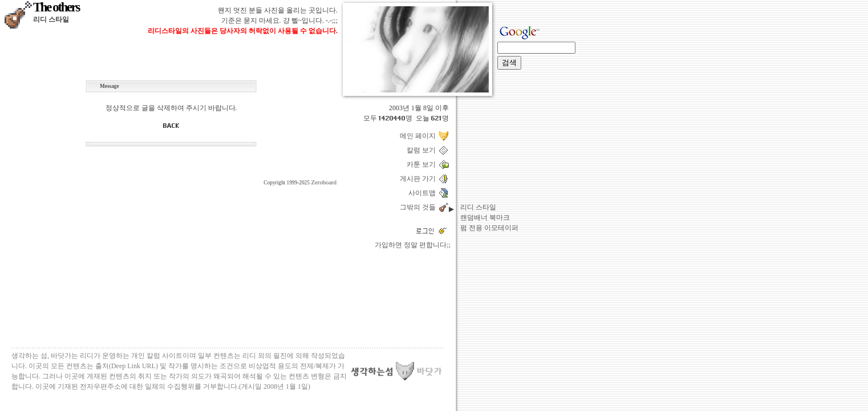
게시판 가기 (419, 179)
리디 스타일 (478, 207)
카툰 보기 (423, 164)
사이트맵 (424, 193)
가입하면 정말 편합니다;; (413, 245)
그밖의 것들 (419, 207)
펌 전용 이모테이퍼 (489, 228)
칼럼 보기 (423, 150)
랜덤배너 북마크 (485, 217)
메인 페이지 (419, 136)
